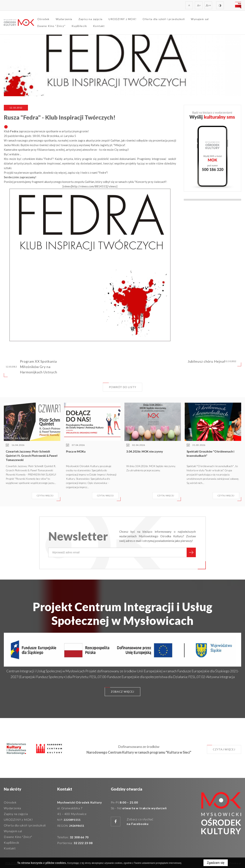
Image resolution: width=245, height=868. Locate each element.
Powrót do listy (119, 386)
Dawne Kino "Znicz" (52, 26)
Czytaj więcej (221, 748)
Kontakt (99, 26)
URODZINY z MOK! (123, 19)
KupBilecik (79, 26)
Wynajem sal (200, 19)
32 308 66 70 (79, 837)
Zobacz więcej (119, 690)
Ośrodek (44, 19)
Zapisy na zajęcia (91, 19)
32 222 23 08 (83, 843)
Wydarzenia (64, 19)
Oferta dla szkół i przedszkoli (164, 19)
